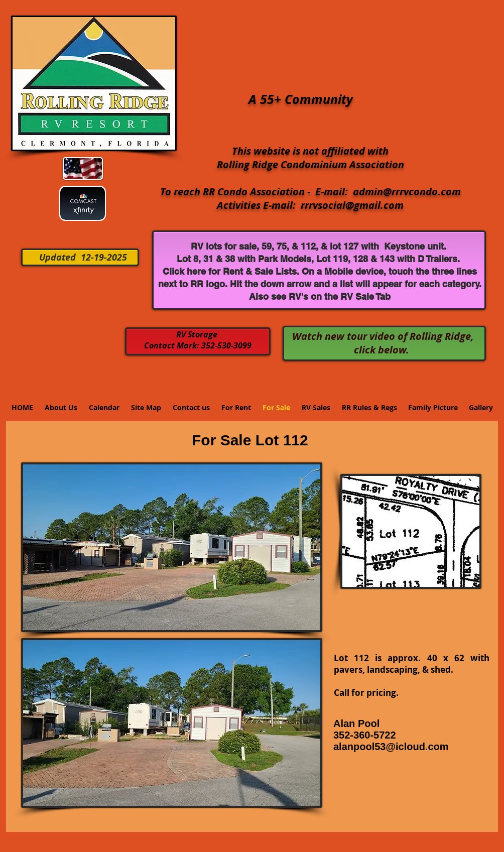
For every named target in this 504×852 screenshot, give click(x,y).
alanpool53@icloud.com (391, 747)
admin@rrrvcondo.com (407, 192)
